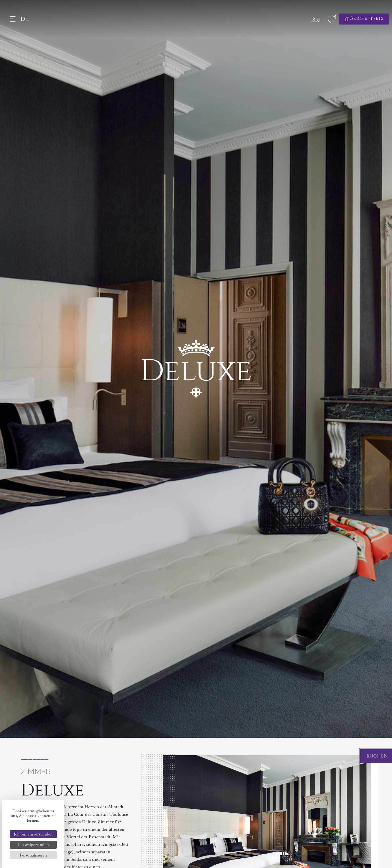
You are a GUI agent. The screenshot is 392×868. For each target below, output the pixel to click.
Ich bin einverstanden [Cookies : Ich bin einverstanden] (33, 834)
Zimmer (36, 771)
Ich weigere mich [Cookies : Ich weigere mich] (33, 845)
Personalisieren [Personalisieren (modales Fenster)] (33, 855)
